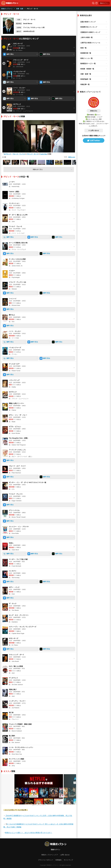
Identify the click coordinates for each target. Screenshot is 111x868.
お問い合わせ (94, 131)
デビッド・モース (33, 154)
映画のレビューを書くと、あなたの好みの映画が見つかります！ (29, 833)
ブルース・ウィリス (19, 154)
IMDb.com (72, 157)
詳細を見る (94, 111)
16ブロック (7, 154)
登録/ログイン (104, 3)
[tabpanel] (39, 789)
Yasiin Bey (44, 154)
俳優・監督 (20, 9)
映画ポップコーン (7, 9)
